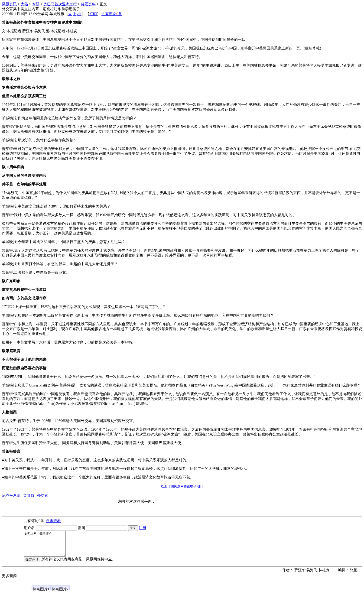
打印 (93, 14)
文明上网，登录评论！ (47, 546)
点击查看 (53, 521)
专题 (36, 4)
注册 (143, 528)
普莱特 (29, 496)
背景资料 (88, 4)
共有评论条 (112, 14)
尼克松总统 (11, 496)
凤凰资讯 (9, 4)
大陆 (24, 4)
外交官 (43, 496)
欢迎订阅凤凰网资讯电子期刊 (182, 486)
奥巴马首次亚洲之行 (60, 4)
